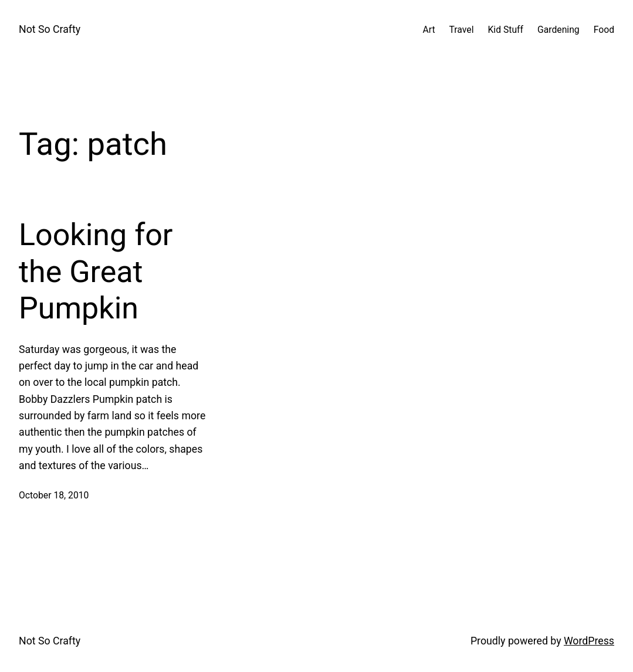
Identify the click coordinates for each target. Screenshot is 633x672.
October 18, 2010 (54, 495)
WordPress (589, 641)
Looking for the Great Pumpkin (96, 271)
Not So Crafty (50, 29)
